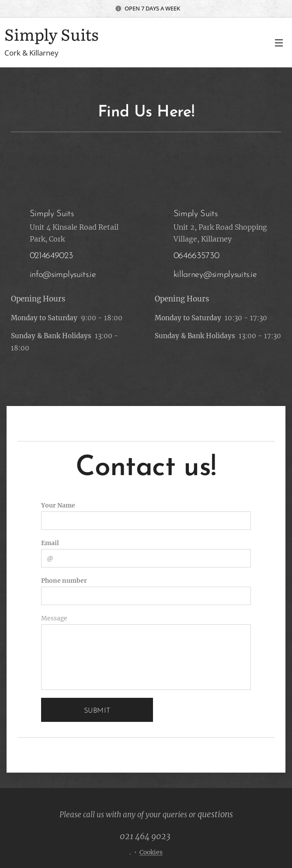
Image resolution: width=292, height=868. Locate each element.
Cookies (151, 852)
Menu (279, 43)
